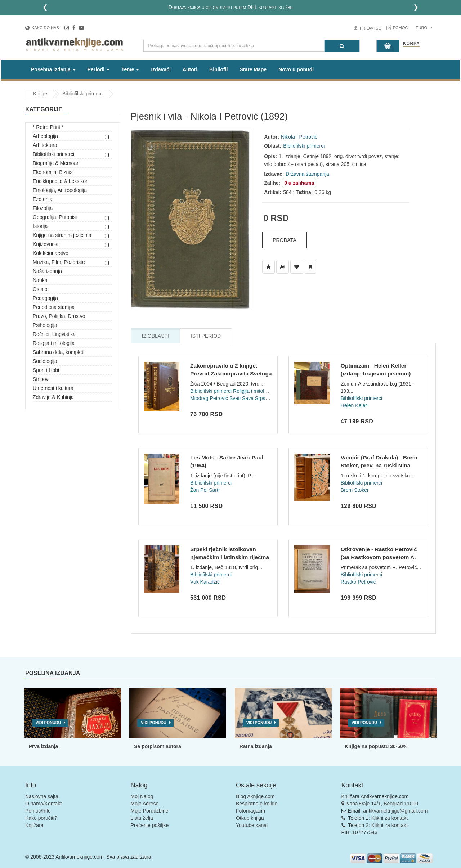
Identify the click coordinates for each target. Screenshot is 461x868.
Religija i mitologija (54, 343)
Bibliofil (218, 69)
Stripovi (41, 379)
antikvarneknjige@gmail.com (395, 811)
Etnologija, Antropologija (60, 190)
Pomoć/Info (38, 811)
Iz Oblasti (155, 336)
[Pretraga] (342, 46)
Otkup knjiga (250, 818)
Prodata (285, 240)
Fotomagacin (250, 811)
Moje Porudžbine (150, 811)
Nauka (40, 280)
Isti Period (206, 336)
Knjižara (34, 825)
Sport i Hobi (46, 370)
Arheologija (45, 136)
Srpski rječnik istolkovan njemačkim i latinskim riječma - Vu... (230, 557)
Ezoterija (42, 199)
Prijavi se (370, 28)
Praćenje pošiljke (150, 825)
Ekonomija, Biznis (53, 172)
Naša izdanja (47, 271)
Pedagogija (45, 298)
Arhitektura (45, 145)
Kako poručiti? (41, 818)
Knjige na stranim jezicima (62, 235)
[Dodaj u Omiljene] (297, 267)
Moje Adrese (145, 804)
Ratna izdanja (256, 746)
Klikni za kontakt (390, 818)
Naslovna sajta (42, 796)
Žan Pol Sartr (205, 490)
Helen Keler (354, 405)
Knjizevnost (46, 244)
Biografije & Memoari (56, 163)
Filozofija (43, 208)
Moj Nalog (142, 796)
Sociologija (45, 361)
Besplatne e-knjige (257, 804)
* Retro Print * (48, 127)
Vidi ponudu (48, 723)
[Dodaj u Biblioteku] (283, 267)
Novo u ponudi (296, 69)
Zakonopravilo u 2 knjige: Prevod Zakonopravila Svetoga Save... (231, 373)
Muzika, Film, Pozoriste (59, 262)
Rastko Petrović (358, 582)
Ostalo (40, 289)
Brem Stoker (355, 490)
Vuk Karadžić (205, 582)
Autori (190, 69)
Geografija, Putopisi (55, 217)
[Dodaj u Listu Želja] (268, 267)
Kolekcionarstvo (51, 253)
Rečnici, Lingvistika (54, 334)
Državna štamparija (307, 174)
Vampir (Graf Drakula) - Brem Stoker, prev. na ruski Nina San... (379, 465)
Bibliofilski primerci (83, 94)
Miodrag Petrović (209, 398)
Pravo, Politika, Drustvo (59, 316)
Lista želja (142, 818)
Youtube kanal (252, 825)
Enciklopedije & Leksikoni (61, 181)
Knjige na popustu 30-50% (376, 746)
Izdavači (161, 69)
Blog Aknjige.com (255, 796)
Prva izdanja (44, 746)
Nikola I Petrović (299, 137)
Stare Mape (253, 69)
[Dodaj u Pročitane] (310, 267)
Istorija (40, 226)
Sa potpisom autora (158, 746)
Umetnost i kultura (53, 388)
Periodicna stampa (54, 307)
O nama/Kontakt (43, 804)
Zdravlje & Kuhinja (53, 397)
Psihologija (45, 325)
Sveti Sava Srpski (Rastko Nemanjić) (271, 398)
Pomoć (400, 28)
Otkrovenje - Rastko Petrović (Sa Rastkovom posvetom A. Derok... (379, 557)
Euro (424, 28)
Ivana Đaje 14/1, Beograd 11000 (382, 804)
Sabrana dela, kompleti (59, 352)
